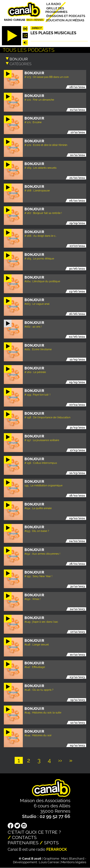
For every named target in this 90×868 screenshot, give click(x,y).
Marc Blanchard (73, 859)
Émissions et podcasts (66, 16)
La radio (54, 4)
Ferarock (57, 849)
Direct (37, 28)
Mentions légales (74, 862)
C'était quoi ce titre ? (34, 832)
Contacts (24, 837)
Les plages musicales (53, 33)
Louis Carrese (49, 862)
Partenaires (23, 843)
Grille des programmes (56, 10)
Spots (51, 843)
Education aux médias (65, 20)
